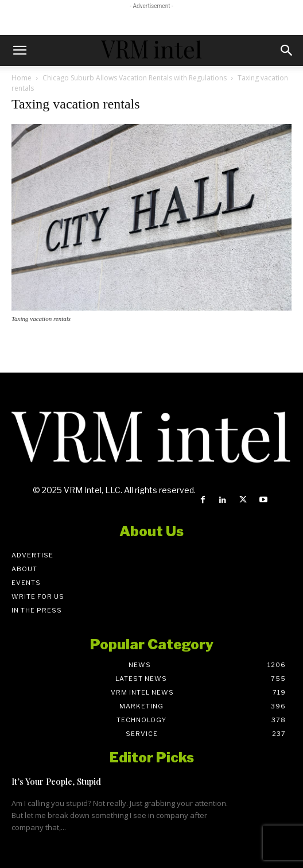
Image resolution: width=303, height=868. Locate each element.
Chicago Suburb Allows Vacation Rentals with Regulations (135, 78)
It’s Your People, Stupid (56, 781)
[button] (20, 51)
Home (22, 78)
